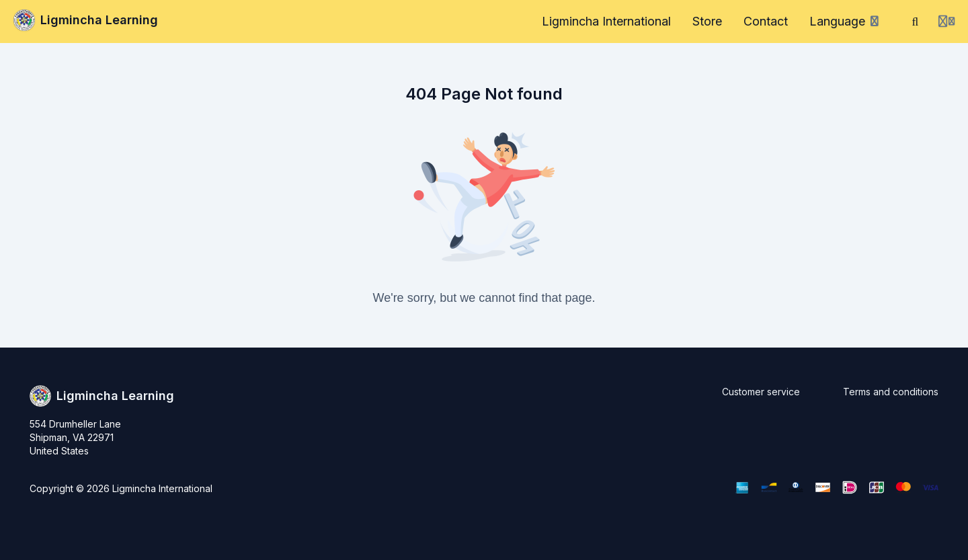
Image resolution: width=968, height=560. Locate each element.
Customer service (761, 392)
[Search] (916, 22)
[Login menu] (946, 22)
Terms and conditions (891, 392)
